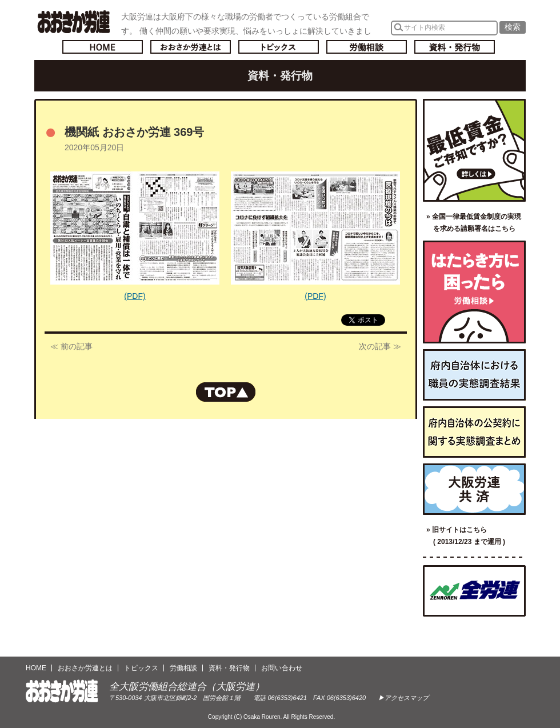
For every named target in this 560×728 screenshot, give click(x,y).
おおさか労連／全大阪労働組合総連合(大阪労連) (73, 22)
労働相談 (367, 47)
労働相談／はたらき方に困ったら (474, 292)
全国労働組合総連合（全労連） (474, 591)
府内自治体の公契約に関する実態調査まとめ (474, 432)
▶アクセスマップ (403, 698)
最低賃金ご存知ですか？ (474, 150)
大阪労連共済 (474, 489)
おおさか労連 (62, 691)
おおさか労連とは (191, 47)
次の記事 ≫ (380, 346)
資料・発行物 (455, 47)
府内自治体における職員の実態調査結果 (474, 375)
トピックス (279, 47)
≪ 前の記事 (71, 346)
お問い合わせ (282, 668)
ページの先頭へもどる (226, 392)
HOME (36, 668)
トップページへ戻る (103, 47)
